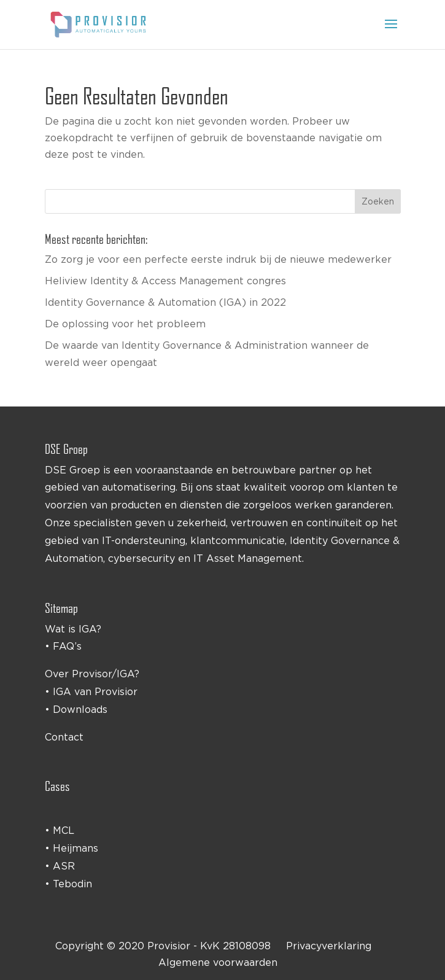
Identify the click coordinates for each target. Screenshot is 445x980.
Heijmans (75, 848)
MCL (64, 830)
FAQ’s (67, 646)
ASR (64, 866)
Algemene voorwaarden (218, 962)
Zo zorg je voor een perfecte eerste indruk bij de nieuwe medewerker (218, 259)
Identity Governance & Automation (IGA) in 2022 (165, 302)
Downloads (80, 709)
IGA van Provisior (95, 691)
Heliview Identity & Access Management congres (165, 281)
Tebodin (72, 884)
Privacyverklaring (329, 946)
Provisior (169, 946)
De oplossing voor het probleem (125, 324)
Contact (64, 737)
